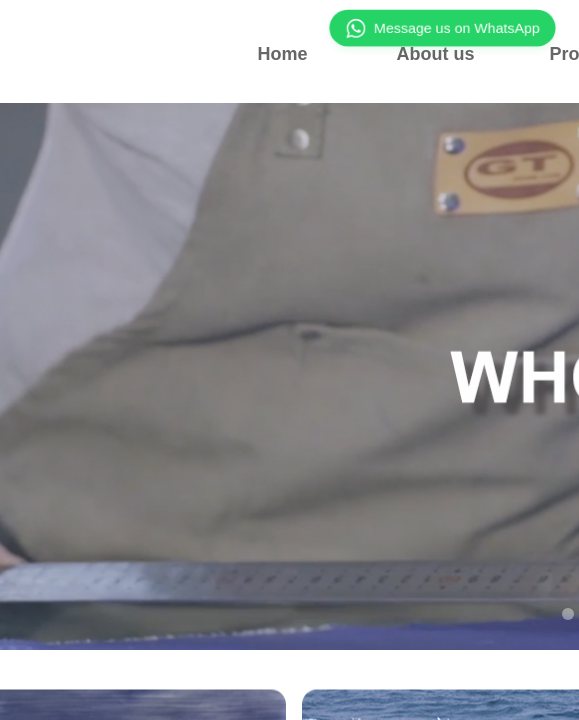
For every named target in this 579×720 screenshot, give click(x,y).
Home (282, 54)
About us (436, 54)
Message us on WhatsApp (442, 27)
